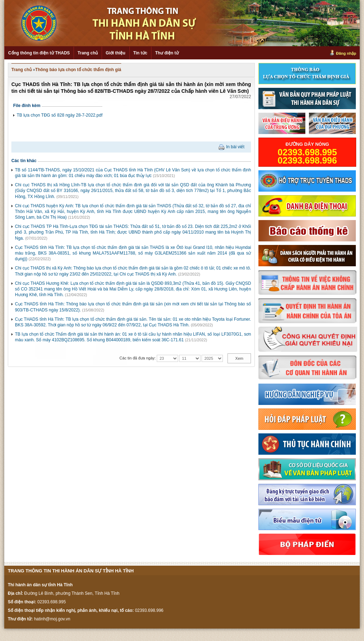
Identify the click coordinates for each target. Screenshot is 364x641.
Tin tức (140, 53)
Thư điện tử (167, 53)
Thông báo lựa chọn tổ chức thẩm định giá (78, 70)
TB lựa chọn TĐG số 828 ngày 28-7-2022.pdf (60, 115)
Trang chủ (88, 53)
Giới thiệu (115, 53)
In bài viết (235, 147)
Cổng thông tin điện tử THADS (39, 53)
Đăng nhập (346, 53)
